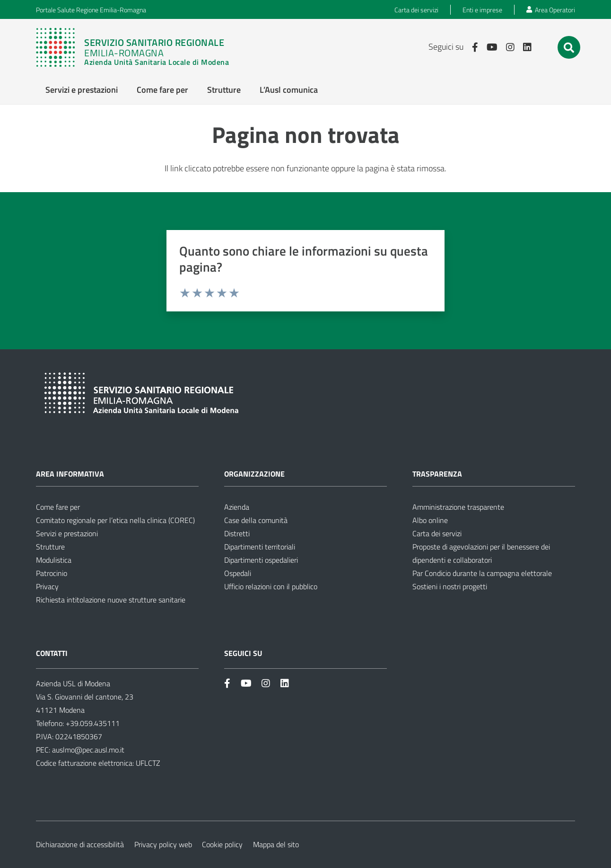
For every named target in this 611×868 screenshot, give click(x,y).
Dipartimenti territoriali (260, 547)
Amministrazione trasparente (458, 507)
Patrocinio (52, 573)
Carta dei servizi (437, 533)
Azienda (237, 507)
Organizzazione (254, 474)
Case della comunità (256, 520)
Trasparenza (437, 474)
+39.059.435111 (92, 723)
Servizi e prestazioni (67, 533)
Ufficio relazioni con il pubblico (271, 586)
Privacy (47, 586)
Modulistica (54, 560)
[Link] (132, 47)
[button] (569, 48)
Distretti (237, 533)
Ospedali (238, 573)
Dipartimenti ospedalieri (261, 560)
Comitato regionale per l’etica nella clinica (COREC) (115, 520)
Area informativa (70, 474)
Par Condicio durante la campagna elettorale (482, 573)
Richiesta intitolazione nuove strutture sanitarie (111, 600)
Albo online (430, 520)
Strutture (50, 547)
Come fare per (58, 507)
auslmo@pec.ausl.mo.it (88, 750)
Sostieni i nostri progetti (450, 586)
